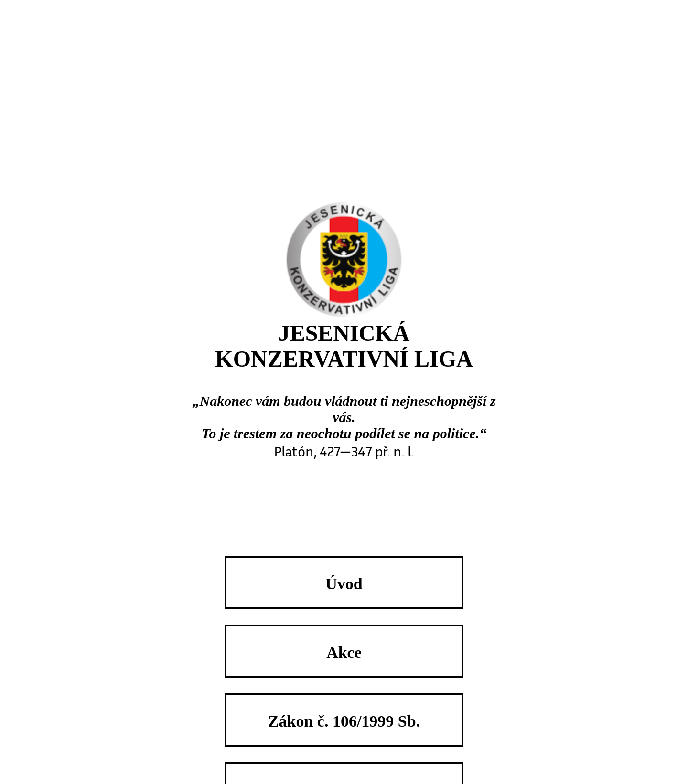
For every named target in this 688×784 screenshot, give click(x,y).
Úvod (344, 583)
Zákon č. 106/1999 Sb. (344, 721)
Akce (344, 652)
